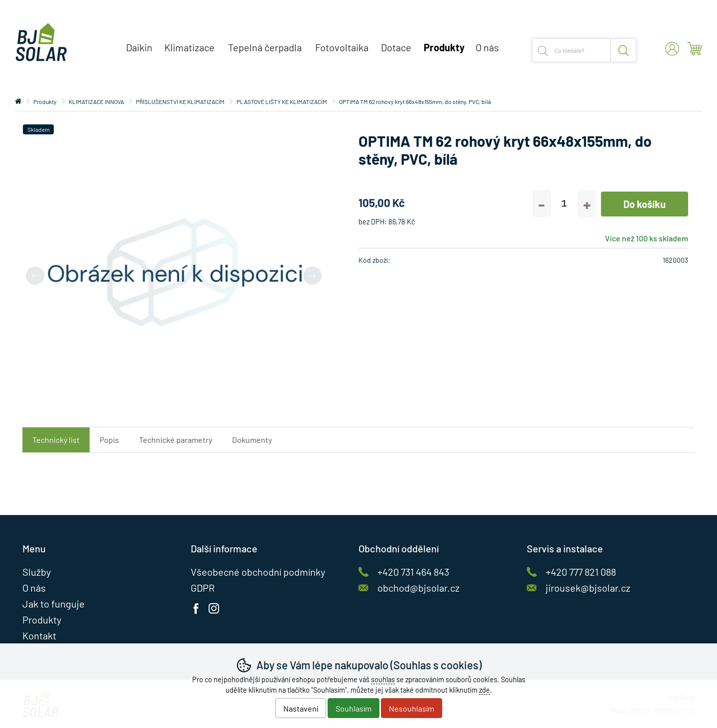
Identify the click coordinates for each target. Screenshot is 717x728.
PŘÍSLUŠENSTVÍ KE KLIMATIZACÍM (180, 102)
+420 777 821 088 (581, 572)
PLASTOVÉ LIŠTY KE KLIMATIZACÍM (282, 102)
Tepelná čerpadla (265, 47)
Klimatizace (189, 47)
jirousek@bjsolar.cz (588, 588)
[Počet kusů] (564, 204)
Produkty (45, 102)
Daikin (139, 47)
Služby (37, 572)
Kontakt (39, 635)
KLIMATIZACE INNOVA (96, 102)
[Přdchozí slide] (35, 275)
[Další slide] (312, 275)
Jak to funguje (54, 604)
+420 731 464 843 (413, 572)
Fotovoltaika (342, 47)
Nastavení (301, 708)
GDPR (203, 588)
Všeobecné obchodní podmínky (258, 572)
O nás (487, 47)
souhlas (383, 679)
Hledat (624, 50)
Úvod (18, 102)
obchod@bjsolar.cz (418, 588)
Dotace (396, 47)
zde (484, 690)
